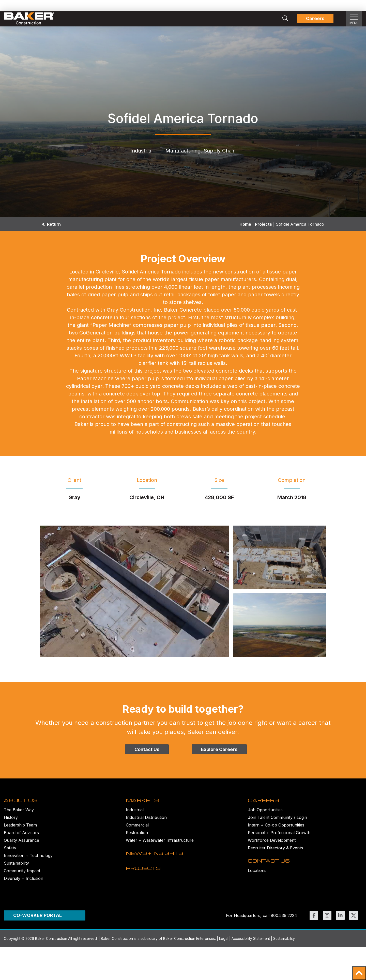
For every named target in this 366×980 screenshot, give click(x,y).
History (11, 824)
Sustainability (16, 870)
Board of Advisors (21, 839)
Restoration (137, 839)
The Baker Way (19, 817)
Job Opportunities (265, 817)
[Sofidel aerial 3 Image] (135, 591)
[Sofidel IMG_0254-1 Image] (280, 557)
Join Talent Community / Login (277, 824)
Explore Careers (219, 749)
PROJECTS (146, 889)
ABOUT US (23, 807)
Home (245, 224)
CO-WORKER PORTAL (37, 924)
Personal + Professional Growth (279, 839)
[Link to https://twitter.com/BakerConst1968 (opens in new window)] (354, 924)
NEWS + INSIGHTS (159, 867)
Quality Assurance (21, 847)
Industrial (135, 817)
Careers (315, 18)
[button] (359, 973)
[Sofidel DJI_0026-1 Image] (280, 625)
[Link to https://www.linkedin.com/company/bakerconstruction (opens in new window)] (340, 924)
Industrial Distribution (146, 824)
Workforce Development (272, 847)
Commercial (137, 832)
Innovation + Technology (28, 862)
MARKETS (144, 807)
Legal (224, 947)
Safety (10, 855)
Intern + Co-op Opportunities (276, 832)
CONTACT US (271, 874)
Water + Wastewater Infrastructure (160, 847)
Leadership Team (20, 832)
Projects (263, 224)
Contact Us (147, 749)
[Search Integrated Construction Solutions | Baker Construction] (285, 19)
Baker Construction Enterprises (189, 947)
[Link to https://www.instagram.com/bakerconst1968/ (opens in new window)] (327, 924)
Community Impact (22, 878)
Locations (257, 884)
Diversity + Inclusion (24, 885)
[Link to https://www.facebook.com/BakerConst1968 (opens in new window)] (314, 924)
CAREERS (265, 807)
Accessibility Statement (251, 947)
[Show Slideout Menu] (354, 19)
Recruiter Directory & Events (275, 855)
